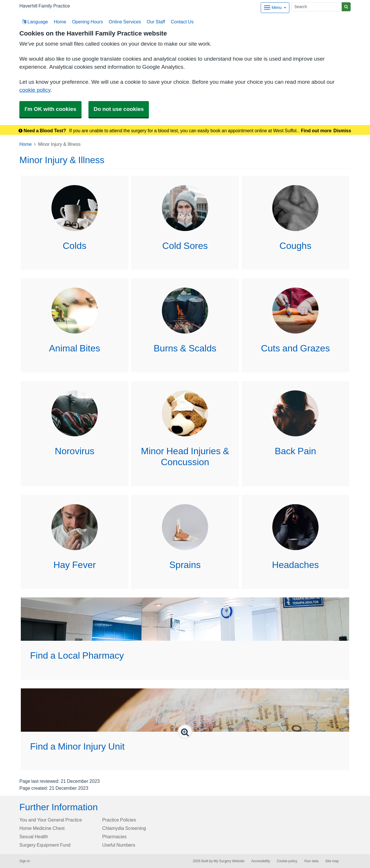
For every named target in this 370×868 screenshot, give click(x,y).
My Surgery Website (229, 861)
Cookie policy (287, 861)
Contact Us (182, 22)
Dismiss (342, 131)
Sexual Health (34, 837)
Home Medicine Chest (42, 828)
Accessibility (261, 861)
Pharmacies (114, 837)
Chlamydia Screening (124, 828)
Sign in (25, 861)
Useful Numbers (119, 845)
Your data (311, 861)
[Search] (317, 7)
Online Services (125, 22)
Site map (332, 861)
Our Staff (156, 22)
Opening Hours (87, 22)
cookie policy (35, 90)
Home (60, 22)
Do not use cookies (119, 109)
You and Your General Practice (51, 820)
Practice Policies (119, 820)
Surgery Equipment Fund (45, 845)
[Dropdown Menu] (275, 8)
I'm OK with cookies (50, 109)
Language (35, 22)
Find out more (316, 131)
